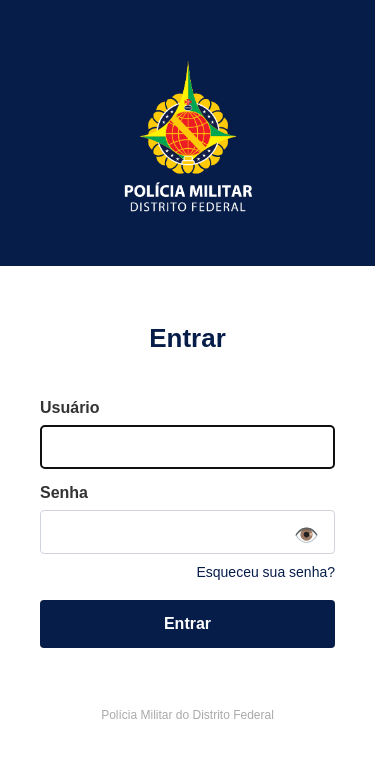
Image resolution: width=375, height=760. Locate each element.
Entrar (187, 623)
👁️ (306, 535)
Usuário (70, 407)
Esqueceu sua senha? (265, 572)
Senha (64, 492)
